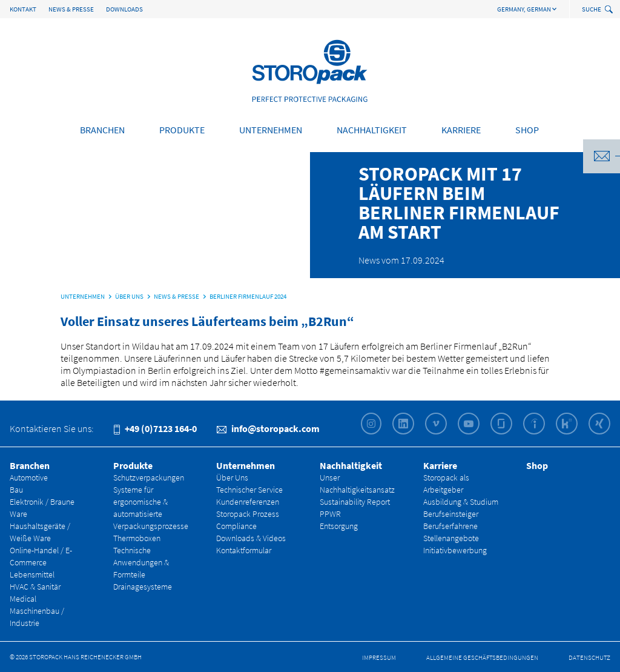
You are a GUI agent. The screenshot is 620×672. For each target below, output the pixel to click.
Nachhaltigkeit (372, 130)
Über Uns (232, 477)
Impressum (379, 657)
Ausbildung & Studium (461, 502)
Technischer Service (249, 490)
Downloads (124, 9)
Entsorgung (339, 526)
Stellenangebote (451, 538)
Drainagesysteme (143, 587)
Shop (527, 130)
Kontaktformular (244, 550)
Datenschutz (589, 657)
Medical (23, 599)
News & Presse (71, 9)
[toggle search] (610, 10)
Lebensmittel (32, 574)
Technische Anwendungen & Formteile (141, 562)
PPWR (330, 514)
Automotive (29, 477)
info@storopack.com (268, 428)
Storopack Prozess (248, 514)
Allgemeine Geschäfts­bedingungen (482, 657)
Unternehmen (271, 130)
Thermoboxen (137, 538)
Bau (16, 490)
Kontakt (23, 9)
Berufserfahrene (450, 526)
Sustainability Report (355, 502)
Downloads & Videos (251, 538)
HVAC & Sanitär (35, 587)
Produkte (182, 130)
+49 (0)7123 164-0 (155, 428)
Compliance (236, 526)
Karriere (461, 130)
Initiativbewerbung (455, 550)
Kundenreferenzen (248, 502)
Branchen (102, 130)
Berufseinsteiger (451, 514)
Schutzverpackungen (149, 477)
